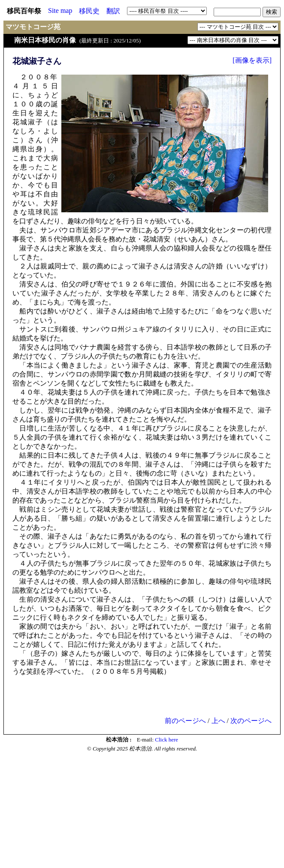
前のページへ (185, 721)
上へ (218, 721)
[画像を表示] (252, 60)
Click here (166, 740)
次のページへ (251, 721)
